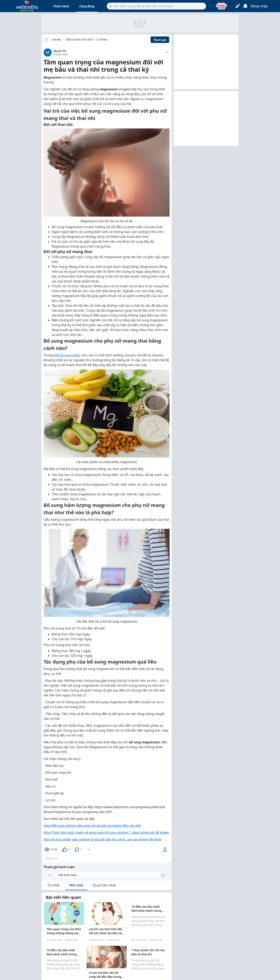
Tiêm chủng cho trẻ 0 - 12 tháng (86, 40)
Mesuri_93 (60, 51)
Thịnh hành (61, 6)
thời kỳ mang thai (67, 355)
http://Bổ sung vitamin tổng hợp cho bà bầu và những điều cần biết (92, 826)
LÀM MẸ (56, 40)
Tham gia (160, 40)
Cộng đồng (87, 6)
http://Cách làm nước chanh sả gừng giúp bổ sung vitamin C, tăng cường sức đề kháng (106, 833)
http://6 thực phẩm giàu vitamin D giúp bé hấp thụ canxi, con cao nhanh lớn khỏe (102, 839)
